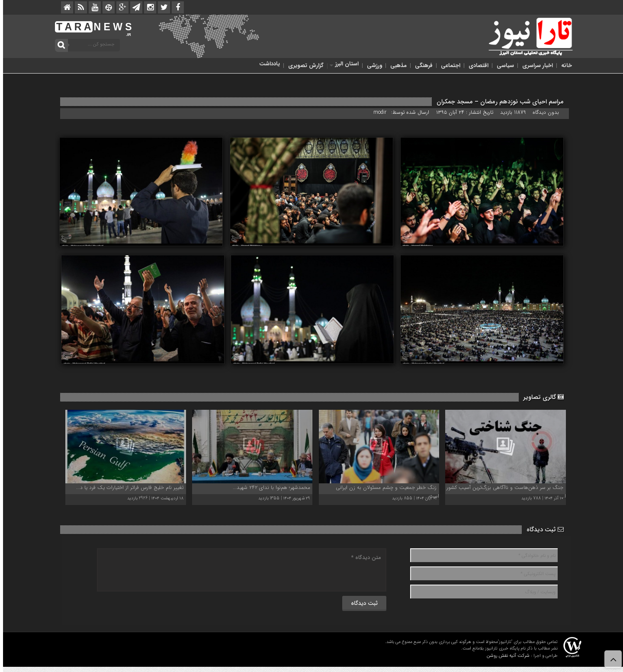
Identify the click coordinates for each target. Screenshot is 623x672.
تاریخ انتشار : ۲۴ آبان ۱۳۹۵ (462, 112)
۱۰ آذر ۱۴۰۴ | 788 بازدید (539, 498)
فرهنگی (421, 66)
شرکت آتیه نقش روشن (505, 656)
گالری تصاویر (541, 397)
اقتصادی (475, 66)
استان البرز (344, 64)
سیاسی (502, 66)
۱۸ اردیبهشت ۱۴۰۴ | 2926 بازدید (152, 498)
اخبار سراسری (535, 66)
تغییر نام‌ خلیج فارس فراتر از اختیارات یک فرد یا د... (127, 487)
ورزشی (371, 66)
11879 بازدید (510, 112)
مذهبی (395, 66)
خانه (564, 66)
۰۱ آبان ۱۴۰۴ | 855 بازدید (411, 498)
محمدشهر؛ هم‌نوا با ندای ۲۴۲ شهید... (268, 487)
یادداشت (267, 64)
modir (377, 112)
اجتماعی (448, 66)
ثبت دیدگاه (542, 530)
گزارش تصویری (303, 66)
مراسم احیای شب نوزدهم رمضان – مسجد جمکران (497, 102)
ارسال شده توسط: (408, 112)
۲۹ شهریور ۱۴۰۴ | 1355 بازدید (281, 498)
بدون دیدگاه (543, 112)
